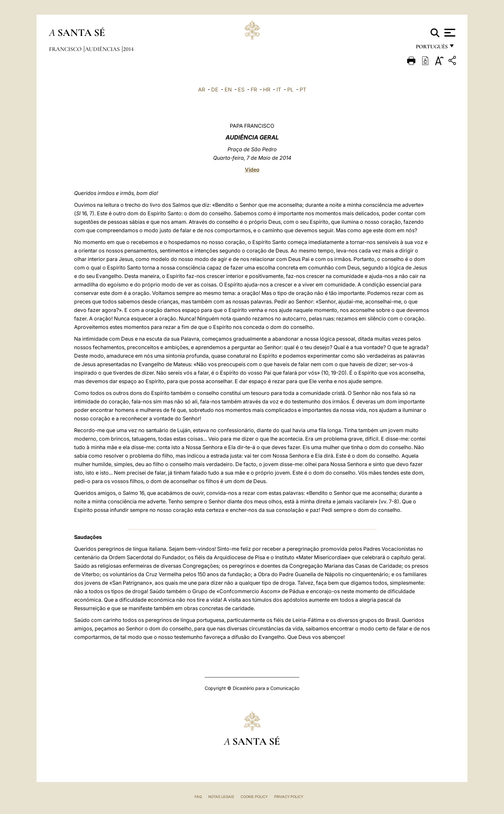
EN (228, 90)
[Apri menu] (449, 33)
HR (267, 90)
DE (215, 90)
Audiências (103, 49)
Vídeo (252, 170)
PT (303, 90)
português (432, 48)
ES (241, 90)
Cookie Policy (254, 797)
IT (279, 90)
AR (202, 90)
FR (254, 90)
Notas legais (221, 797)
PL (290, 90)
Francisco (66, 49)
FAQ (198, 797)
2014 (128, 49)
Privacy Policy (289, 797)
